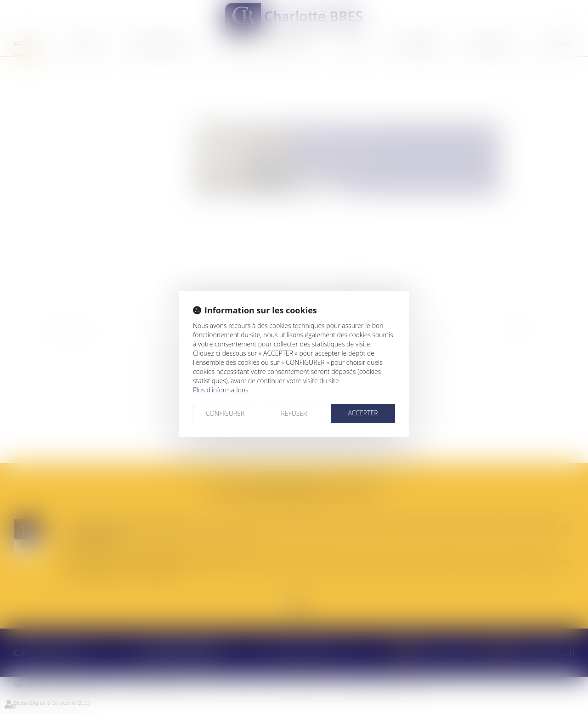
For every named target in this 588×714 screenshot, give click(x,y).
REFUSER (294, 413)
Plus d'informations (221, 390)
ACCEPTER (363, 413)
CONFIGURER (225, 413)
